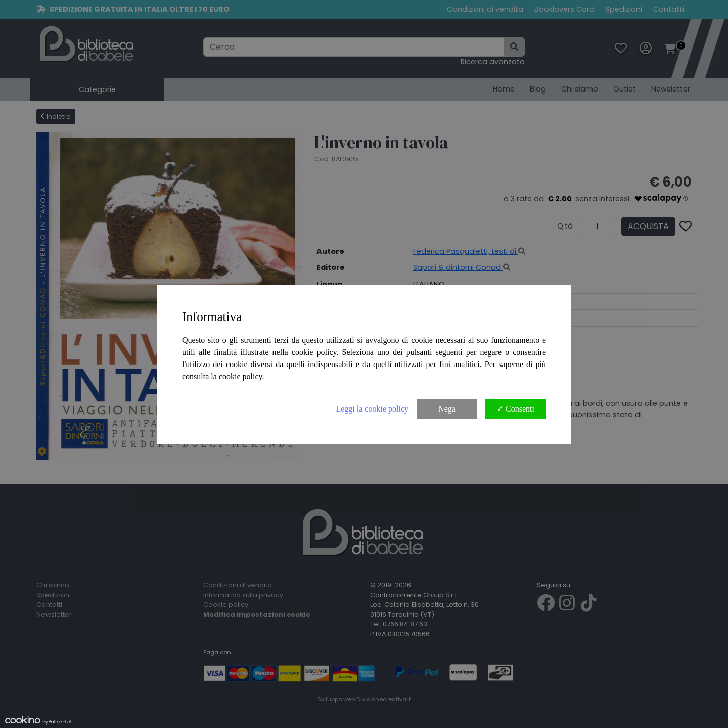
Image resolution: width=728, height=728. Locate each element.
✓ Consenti (516, 409)
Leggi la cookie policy (372, 409)
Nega (447, 409)
